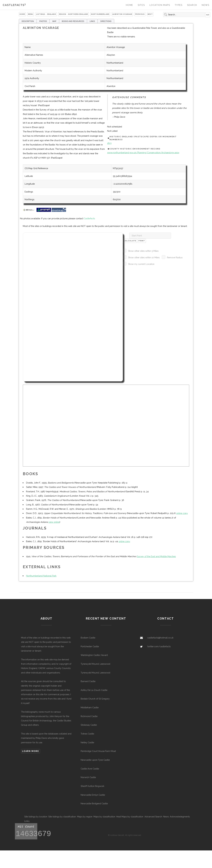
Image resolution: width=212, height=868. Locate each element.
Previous (140, 14)
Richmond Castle (89, 716)
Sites (141, 5)
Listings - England (46, 14)
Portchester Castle (90, 646)
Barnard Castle (88, 681)
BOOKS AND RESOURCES (73, 21)
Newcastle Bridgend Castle (94, 803)
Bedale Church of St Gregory (95, 699)
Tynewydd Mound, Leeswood (95, 664)
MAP (54, 21)
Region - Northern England (74, 14)
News (205, 5)
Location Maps (160, 5)
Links (27, 821)
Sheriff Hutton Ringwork (93, 786)
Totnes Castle (87, 734)
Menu (31, 14)
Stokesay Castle (89, 725)
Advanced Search (153, 817)
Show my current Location (141, 264)
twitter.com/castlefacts (159, 646)
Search (192, 5)
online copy (182, 513)
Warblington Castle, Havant (94, 655)
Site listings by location (36, 817)
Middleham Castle (90, 707)
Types (179, 5)
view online (54, 522)
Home (129, 5)
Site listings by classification (62, 817)
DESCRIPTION (28, 21)
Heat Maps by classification (130, 817)
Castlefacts (14, 5)
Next (150, 14)
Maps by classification (104, 817)
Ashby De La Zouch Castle (94, 690)
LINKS (92, 21)
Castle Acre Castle (90, 769)
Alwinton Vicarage (122, 14)
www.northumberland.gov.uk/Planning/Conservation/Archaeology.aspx (143, 153)
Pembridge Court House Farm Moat (98, 751)
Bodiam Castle (88, 638)
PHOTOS (43, 21)
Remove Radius (175, 257)
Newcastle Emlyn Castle (93, 795)
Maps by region (85, 817)
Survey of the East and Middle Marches (156, 556)
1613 (109, 143)
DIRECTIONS (106, 21)
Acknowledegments (180, 817)
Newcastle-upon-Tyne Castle (95, 760)
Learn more (30, 751)
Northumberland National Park (41, 576)
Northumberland (100, 14)
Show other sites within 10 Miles (144, 257)
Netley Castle (87, 742)
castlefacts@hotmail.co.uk (160, 638)
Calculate (130, 241)
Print (142, 241)
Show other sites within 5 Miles (143, 251)
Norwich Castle (88, 777)
